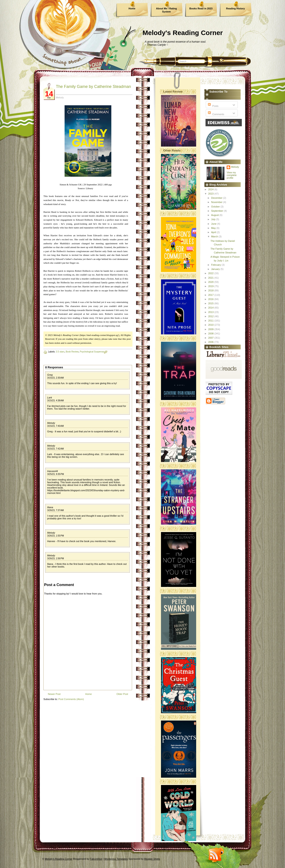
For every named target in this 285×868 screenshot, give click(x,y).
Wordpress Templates (116, 859)
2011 (211, 321)
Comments (216, 114)
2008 (211, 334)
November (217, 202)
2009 (211, 329)
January (216, 269)
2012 (211, 316)
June (214, 224)
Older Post (122, 694)
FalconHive (96, 859)
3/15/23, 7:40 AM (55, 426)
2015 (211, 303)
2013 (211, 312)
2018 (211, 290)
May (214, 228)
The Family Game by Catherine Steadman (93, 87)
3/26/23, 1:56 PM (56, 558)
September (217, 211)
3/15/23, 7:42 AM (55, 449)
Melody (51, 423)
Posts (213, 106)
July (214, 219)
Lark (50, 398)
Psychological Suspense (92, 352)
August (215, 215)
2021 (211, 278)
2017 (211, 295)
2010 (211, 325)
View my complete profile (232, 175)
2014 (211, 308)
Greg (50, 375)
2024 (211, 189)
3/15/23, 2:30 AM (55, 378)
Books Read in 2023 (201, 8)
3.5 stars (60, 352)
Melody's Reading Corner (183, 33)
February (216, 265)
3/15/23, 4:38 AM (55, 401)
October (216, 207)
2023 (211, 194)
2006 (211, 342)
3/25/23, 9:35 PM (56, 474)
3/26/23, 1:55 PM (56, 536)
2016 (211, 299)
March (215, 236)
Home (132, 8)
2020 (211, 282)
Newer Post (54, 694)
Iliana (50, 507)
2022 (211, 273)
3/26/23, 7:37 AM (55, 510)
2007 (211, 338)
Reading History (235, 8)
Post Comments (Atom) (71, 699)
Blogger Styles (152, 859)
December (217, 198)
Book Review (72, 352)
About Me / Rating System (167, 10)
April (214, 232)
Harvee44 (53, 471)
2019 (211, 286)
